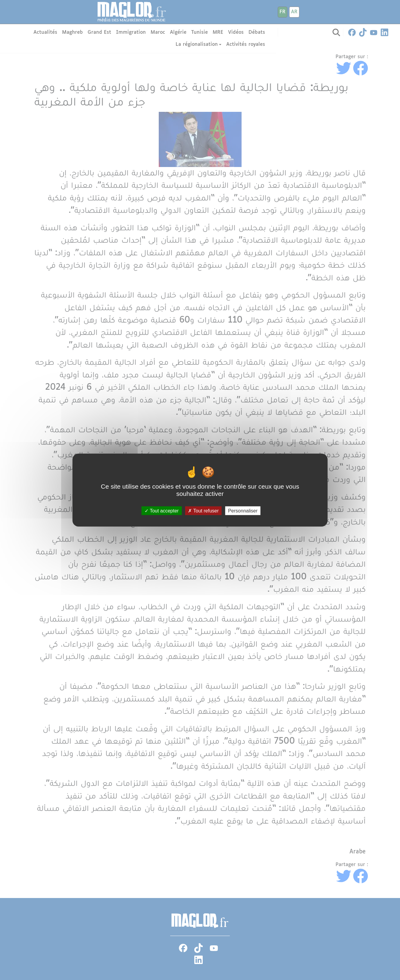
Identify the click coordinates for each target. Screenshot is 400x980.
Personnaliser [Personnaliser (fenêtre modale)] (243, 511)
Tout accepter (162, 511)
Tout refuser (203, 511)
